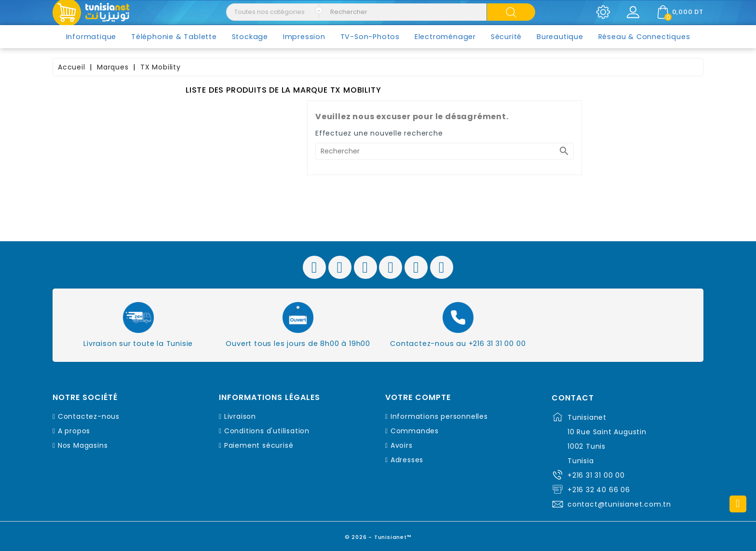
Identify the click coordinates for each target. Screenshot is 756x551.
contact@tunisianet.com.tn (619, 504)
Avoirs (402, 445)
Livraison (240, 416)
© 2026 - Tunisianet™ (378, 534)
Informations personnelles (439, 416)
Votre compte (418, 398)
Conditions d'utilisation (267, 431)
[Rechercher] (445, 151)
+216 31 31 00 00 (596, 475)
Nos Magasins (83, 445)
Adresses (407, 460)
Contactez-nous (89, 416)
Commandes (415, 431)
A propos (74, 431)
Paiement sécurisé (259, 445)
